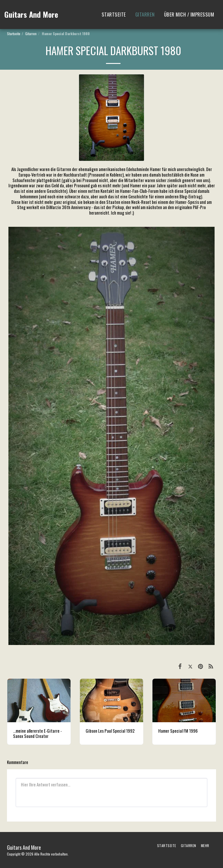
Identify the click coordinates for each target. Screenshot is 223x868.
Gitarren (31, 34)
